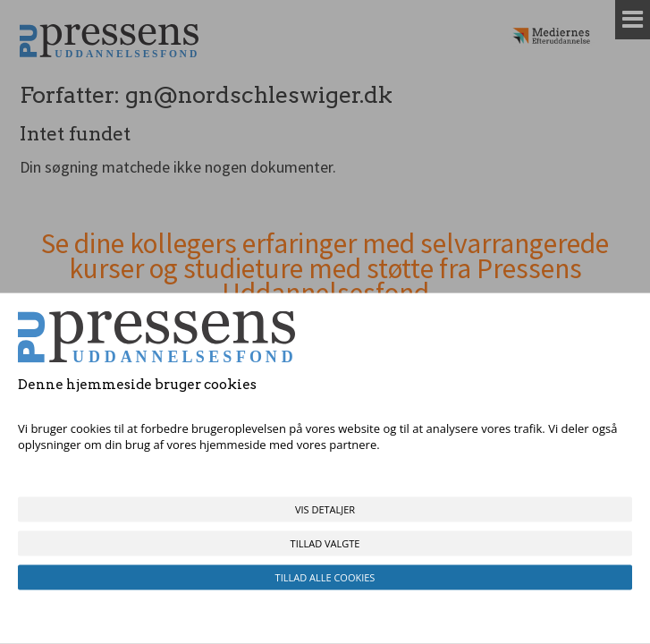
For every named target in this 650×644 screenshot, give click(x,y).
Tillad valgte (325, 543)
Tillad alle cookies (325, 577)
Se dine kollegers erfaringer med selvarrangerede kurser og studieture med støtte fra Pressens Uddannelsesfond (325, 269)
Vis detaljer (325, 509)
